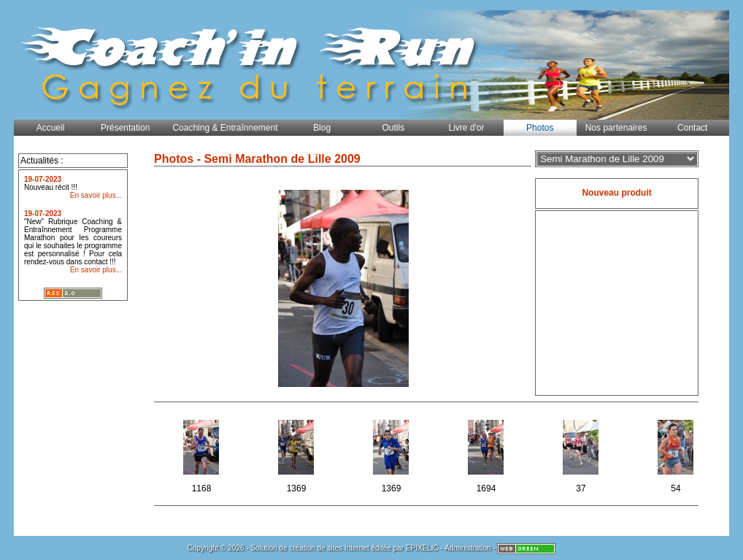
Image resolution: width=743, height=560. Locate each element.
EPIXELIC (422, 548)
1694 (487, 454)
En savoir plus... (96, 195)
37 (582, 454)
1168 (203, 454)
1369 (297, 454)
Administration (467, 548)
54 (677, 454)
